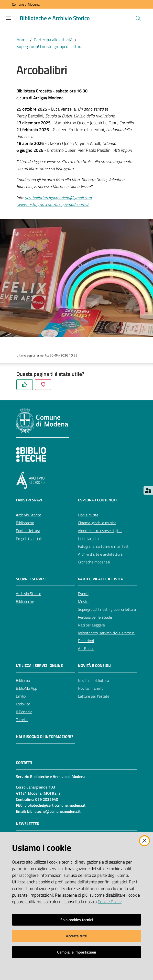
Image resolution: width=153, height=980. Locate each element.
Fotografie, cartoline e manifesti (104, 546)
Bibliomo (23, 680)
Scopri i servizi (31, 579)
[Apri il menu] (8, 18)
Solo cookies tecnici (77, 920)
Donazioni (86, 641)
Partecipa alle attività (53, 40)
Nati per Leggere (91, 625)
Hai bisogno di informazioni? (44, 737)
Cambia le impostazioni (77, 952)
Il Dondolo (24, 712)
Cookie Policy (110, 902)
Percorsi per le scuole (95, 617)
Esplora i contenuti (97, 500)
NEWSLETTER (28, 824)
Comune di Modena (26, 4)
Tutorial (22, 720)
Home (22, 40)
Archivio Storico (28, 515)
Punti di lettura (28, 531)
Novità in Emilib (91, 688)
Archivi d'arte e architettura (100, 554)
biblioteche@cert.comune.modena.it (55, 805)
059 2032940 (47, 799)
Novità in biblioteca (93, 680)
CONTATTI (24, 763)
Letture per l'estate (94, 696)
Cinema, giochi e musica (97, 523)
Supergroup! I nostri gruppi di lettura (49, 46)
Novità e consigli (95, 666)
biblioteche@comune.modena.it (54, 811)
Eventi (83, 594)
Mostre (84, 601)
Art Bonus (86, 649)
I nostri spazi (29, 500)
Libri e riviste (88, 515)
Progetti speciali (29, 538)
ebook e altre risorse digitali (100, 531)
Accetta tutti (77, 936)
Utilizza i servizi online (39, 666)
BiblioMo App (27, 688)
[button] (138, 18)
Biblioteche (25, 523)
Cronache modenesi (94, 562)
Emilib (21, 696)
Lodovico (23, 704)
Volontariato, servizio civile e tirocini (107, 633)
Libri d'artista (88, 538)
